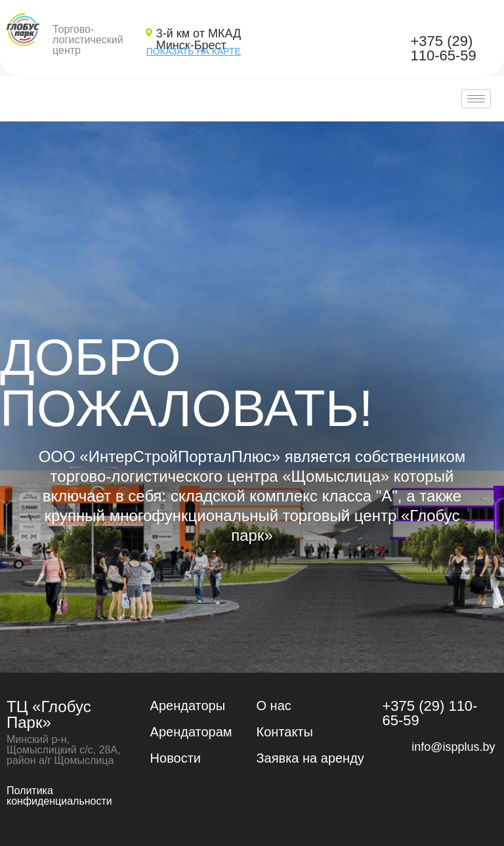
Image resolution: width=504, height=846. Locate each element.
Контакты (285, 732)
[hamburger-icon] (476, 99)
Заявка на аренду (310, 758)
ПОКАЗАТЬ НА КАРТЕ (194, 51)
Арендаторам (191, 732)
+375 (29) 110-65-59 (443, 48)
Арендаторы (188, 706)
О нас (274, 706)
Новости (176, 758)
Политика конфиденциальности (59, 796)
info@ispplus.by (453, 747)
